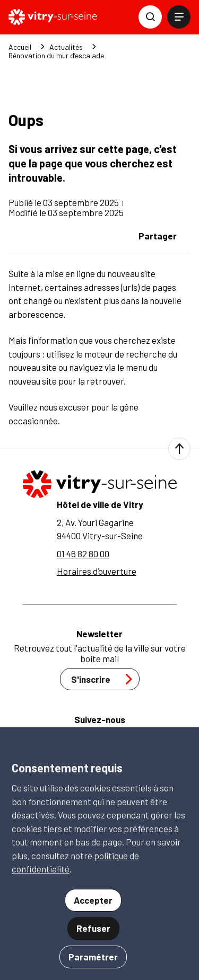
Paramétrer (93, 957)
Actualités (66, 47)
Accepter (93, 900)
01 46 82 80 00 (83, 554)
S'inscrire (105, 679)
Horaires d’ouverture (97, 571)
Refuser (93, 928)
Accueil (20, 47)
